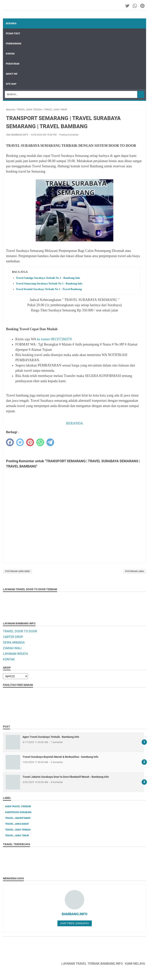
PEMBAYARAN (13, 44)
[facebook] (10, 442)
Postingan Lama (134, 571)
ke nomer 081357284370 (54, 339)
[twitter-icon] (128, 6)
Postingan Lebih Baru (18, 571)
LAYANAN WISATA (15, 654)
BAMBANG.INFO (74, 914)
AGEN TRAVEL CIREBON (18, 806)
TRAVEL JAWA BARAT (17, 824)
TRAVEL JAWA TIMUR (17, 836)
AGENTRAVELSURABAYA (18, 812)
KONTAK (10, 54)
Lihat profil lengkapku (75, 923)
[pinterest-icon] (143, 6)
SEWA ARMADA (14, 643)
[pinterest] (30, 442)
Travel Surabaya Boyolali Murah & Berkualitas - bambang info (60, 757)
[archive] (15, 676)
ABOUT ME (12, 74)
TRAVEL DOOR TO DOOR (20, 631)
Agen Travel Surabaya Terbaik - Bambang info (51, 737)
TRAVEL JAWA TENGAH (18, 830)
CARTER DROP (13, 637)
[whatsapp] (40, 442)
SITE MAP (11, 84)
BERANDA (74, 423)
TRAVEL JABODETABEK (18, 818)
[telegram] (50, 442)
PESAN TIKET (13, 34)
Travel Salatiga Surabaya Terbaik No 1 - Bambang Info (48, 278)
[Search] (71, 94)
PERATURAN (13, 64)
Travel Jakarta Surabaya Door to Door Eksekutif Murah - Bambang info (66, 777)
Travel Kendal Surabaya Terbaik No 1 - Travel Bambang (49, 289)
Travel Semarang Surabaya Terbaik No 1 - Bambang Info (49, 284)
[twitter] (20, 442)
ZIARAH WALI (12, 648)
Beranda (11, 23)
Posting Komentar (69, 135)
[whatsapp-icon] (135, 6)
